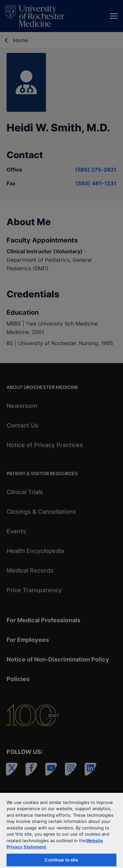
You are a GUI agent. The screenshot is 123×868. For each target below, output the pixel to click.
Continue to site (61, 860)
